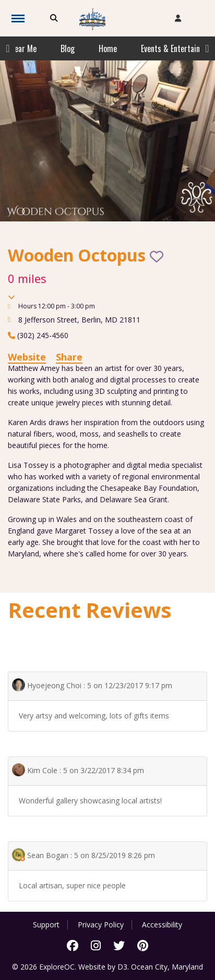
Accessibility (162, 925)
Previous (8, 48)
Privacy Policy (101, 925)
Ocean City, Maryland (167, 967)
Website (27, 357)
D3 (122, 967)
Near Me (23, 48)
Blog (68, 48)
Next (207, 48)
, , (79, 320)
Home (108, 48)
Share (69, 357)
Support (46, 925)
